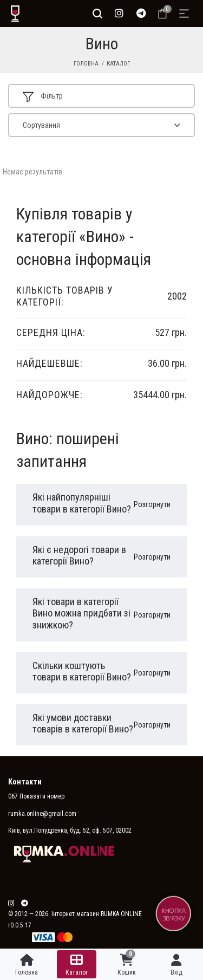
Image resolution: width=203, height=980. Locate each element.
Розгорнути (152, 504)
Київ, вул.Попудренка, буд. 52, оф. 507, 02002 (70, 830)
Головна (86, 64)
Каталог (118, 64)
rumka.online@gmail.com (42, 814)
